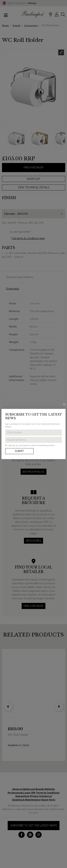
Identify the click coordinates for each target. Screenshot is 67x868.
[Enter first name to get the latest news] (33, 433)
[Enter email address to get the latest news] (33, 440)
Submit (19, 451)
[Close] (64, 404)
